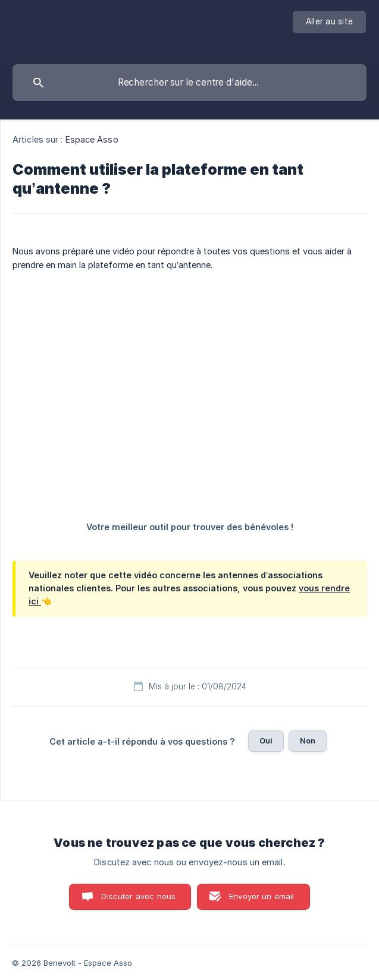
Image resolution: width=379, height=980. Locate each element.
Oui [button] (266, 740)
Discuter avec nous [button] (138, 896)
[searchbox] (189, 83)
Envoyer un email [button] (261, 896)
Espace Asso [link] (92, 139)
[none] (329, 22)
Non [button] (308, 740)
